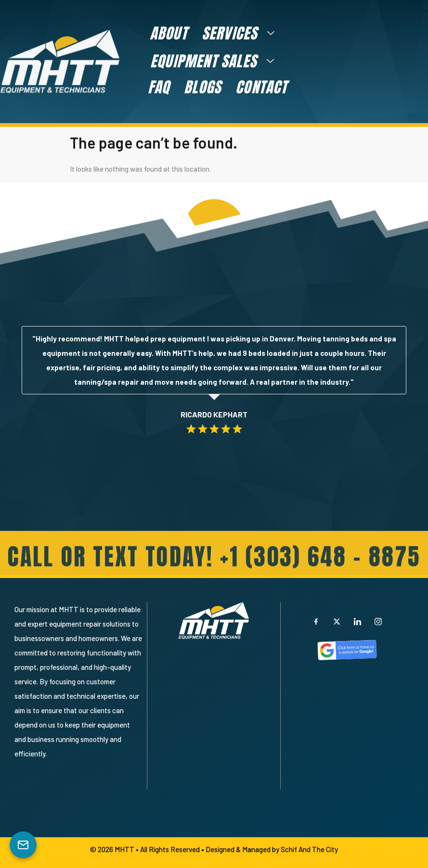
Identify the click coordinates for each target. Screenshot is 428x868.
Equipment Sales (216, 61)
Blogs (202, 87)
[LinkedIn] (357, 621)
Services (242, 33)
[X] (337, 621)
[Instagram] (378, 621)
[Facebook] (316, 621)
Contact (261, 87)
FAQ (159, 87)
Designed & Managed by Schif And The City (272, 849)
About (169, 33)
